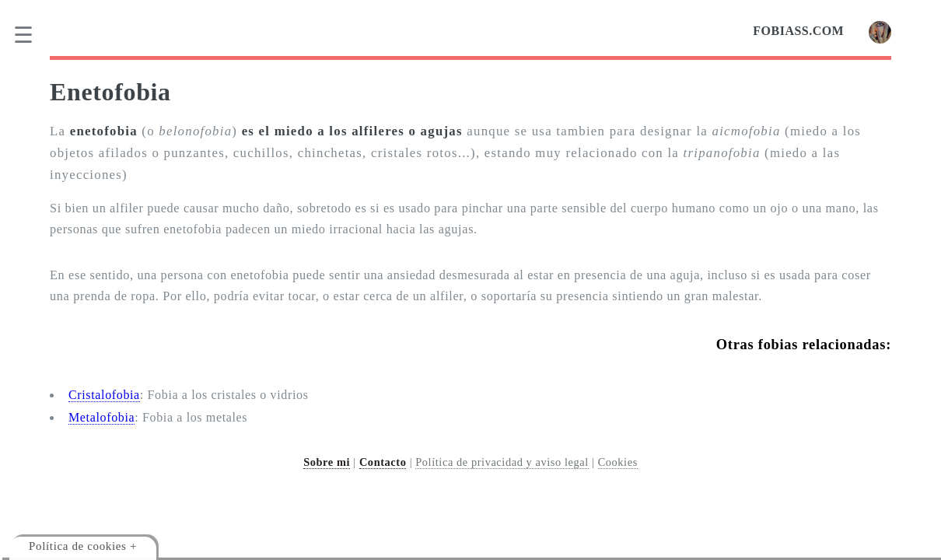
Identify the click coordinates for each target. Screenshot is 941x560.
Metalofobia (101, 417)
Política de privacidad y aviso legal (502, 462)
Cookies (618, 462)
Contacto (383, 462)
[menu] (33, 35)
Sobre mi (327, 462)
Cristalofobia (104, 395)
